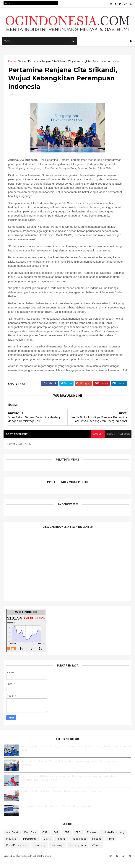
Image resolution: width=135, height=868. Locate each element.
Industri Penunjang (113, 840)
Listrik (47, 846)
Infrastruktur (30, 846)
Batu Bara (30, 840)
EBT (67, 840)
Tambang (39, 852)
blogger (96, 441)
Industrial (12, 846)
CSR (45, 840)
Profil (111, 846)
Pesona (97, 846)
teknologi (57, 852)
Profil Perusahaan (17, 852)
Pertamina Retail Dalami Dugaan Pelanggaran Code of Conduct (62, 799)
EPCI (78, 840)
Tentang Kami (78, 852)
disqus (109, 441)
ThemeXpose (23, 863)
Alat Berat (12, 840)
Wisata (96, 852)
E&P (56, 840)
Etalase (22, 63)
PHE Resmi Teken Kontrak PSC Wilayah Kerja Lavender (56, 814)
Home (12, 63)
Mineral (61, 846)
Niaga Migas (79, 846)
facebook (123, 441)
